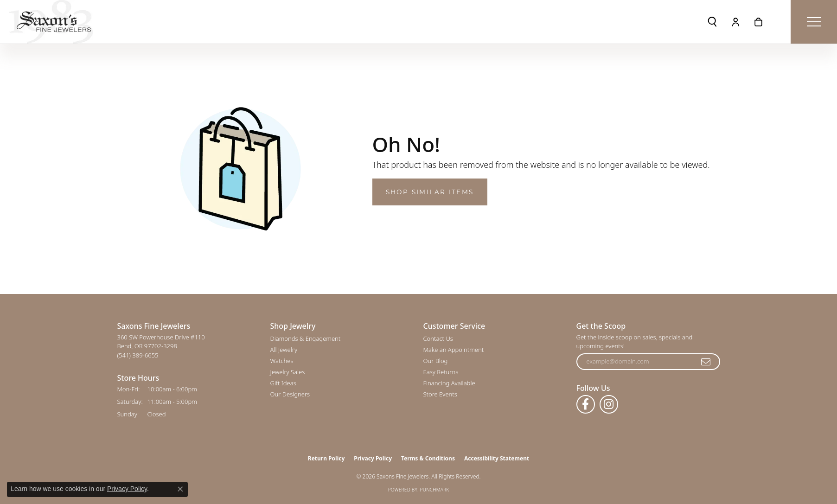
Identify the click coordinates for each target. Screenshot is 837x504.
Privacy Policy (373, 458)
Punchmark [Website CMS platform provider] (435, 490)
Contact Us (438, 338)
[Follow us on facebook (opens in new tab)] (586, 404)
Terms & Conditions (428, 458)
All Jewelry (284, 350)
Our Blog (436, 361)
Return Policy (326, 458)
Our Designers (290, 394)
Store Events (440, 394)
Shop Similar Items (430, 192)
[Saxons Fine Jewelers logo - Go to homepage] (51, 22)
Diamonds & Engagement (306, 338)
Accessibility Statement (497, 458)
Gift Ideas (283, 383)
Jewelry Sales (288, 372)
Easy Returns (441, 372)
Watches (282, 361)
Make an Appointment (454, 350)
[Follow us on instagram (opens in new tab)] (609, 404)
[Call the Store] (138, 355)
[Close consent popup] (180, 489)
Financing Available (449, 383)
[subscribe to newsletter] (706, 362)
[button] (712, 22)
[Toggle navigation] (814, 22)
